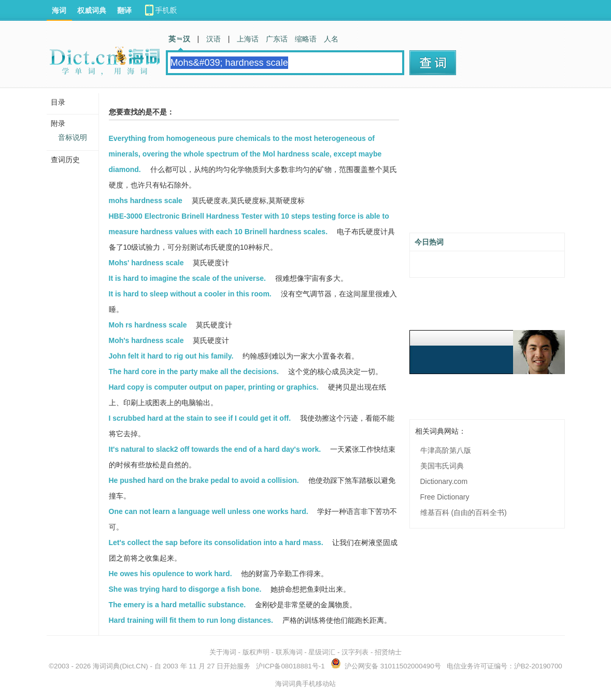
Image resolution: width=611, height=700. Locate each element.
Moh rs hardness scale (148, 325)
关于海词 (223, 652)
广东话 (277, 39)
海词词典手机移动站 (305, 684)
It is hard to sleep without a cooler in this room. (190, 294)
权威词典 (92, 10)
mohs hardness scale (146, 201)
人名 (331, 39)
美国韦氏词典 (442, 466)
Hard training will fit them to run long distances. (191, 620)
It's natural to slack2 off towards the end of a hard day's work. (215, 449)
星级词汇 (322, 652)
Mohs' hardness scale (146, 263)
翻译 (124, 10)
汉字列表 (355, 652)
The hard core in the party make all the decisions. (194, 372)
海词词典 (106, 666)
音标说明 (73, 137)
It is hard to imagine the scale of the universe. (187, 278)
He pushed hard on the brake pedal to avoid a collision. (204, 480)
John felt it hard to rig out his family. (171, 356)
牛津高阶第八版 (446, 450)
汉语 (214, 39)
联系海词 (289, 652)
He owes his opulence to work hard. (170, 574)
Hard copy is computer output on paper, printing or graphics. (214, 387)
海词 (59, 10)
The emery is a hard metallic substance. (177, 605)
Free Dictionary (445, 497)
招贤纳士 (388, 652)
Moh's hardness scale (146, 340)
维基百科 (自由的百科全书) (464, 512)
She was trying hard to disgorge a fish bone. (185, 589)
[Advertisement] (487, 164)
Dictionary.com (444, 481)
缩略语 (306, 39)
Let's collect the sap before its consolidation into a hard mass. (216, 542)
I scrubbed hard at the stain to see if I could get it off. (200, 418)
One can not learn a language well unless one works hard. (209, 511)
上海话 (248, 39)
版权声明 (256, 652)
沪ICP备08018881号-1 (290, 666)
